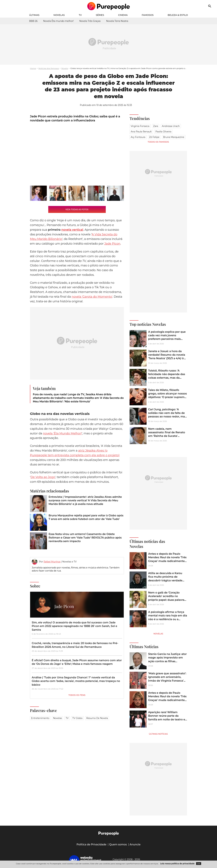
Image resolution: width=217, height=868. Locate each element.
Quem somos (118, 844)
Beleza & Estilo (178, 15)
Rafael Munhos (52, 562)
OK (199, 864)
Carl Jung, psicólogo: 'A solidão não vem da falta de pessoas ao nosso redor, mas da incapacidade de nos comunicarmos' (167, 417)
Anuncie (135, 844)
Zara (156, 126)
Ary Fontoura (138, 137)
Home (33, 68)
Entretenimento (40, 718)
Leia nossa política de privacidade (177, 864)
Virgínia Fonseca (140, 126)
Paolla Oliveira (163, 132)
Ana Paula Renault (141, 132)
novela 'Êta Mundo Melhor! (62, 433)
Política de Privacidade (91, 844)
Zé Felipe (154, 137)
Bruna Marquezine (174, 137)
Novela (65, 68)
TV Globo (77, 718)
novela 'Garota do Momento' (92, 297)
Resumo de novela (97, 718)
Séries (100, 15)
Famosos (148, 15)
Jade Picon (112, 244)
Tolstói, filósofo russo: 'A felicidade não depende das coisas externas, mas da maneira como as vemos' (167, 376)
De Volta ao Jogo (43, 477)
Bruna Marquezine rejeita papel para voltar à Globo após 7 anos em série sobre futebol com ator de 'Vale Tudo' (86, 517)
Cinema (123, 15)
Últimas (34, 15)
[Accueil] (109, 6)
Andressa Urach (171, 126)
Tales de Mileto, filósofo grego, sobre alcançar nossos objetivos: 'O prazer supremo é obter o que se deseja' (167, 395)
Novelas (59, 15)
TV (80, 15)
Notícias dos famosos (49, 68)
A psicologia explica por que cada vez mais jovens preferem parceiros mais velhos (167, 337)
